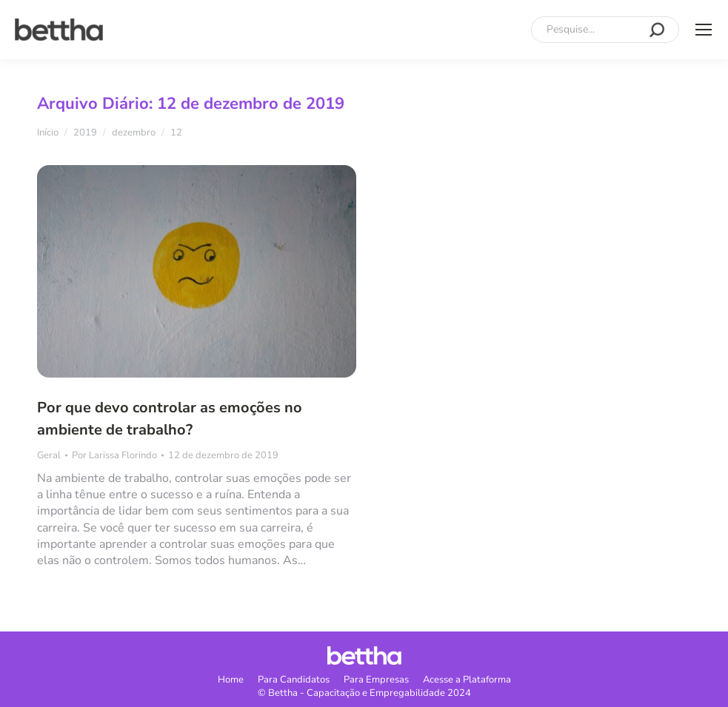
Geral (49, 455)
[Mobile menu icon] (704, 30)
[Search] (605, 30)
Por (114, 455)
